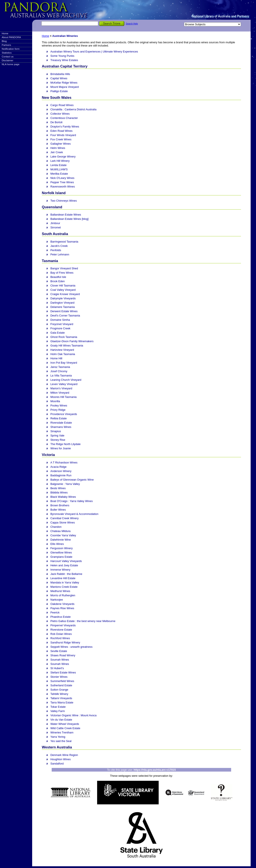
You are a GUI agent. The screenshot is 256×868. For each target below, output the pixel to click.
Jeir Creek (57, 152)
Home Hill (56, 358)
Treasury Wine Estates (64, 60)
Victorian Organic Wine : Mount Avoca (73, 715)
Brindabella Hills (60, 74)
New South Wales (57, 98)
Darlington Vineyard (62, 303)
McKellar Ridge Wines (64, 83)
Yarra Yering (58, 737)
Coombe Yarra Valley (63, 535)
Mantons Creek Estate (64, 587)
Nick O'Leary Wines (62, 178)
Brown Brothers (60, 505)
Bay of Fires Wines (62, 273)
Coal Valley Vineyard (63, 290)
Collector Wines (60, 114)
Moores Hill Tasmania (63, 397)
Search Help (132, 24)
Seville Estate (59, 651)
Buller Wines (58, 510)
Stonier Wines (59, 677)
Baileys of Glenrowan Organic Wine (72, 480)
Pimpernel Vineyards (63, 625)
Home (5, 33)
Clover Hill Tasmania (63, 286)
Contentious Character (64, 118)
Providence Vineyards (64, 414)
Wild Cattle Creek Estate (65, 728)
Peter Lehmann (60, 254)
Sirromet (56, 227)
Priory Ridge (58, 410)
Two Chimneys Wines (64, 201)
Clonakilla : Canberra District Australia (73, 109)
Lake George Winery (63, 157)
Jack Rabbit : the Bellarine (66, 574)
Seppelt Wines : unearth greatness (71, 647)
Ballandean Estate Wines (66, 215)
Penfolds (56, 250)
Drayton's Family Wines (65, 127)
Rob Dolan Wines (61, 634)
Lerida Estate (58, 165)
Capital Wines (59, 78)
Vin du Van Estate (61, 720)
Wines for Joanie (61, 448)
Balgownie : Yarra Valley (65, 484)
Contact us (8, 57)
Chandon (56, 527)
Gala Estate (58, 333)
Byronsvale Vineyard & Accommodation (74, 514)
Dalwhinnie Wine (61, 540)
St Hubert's (57, 668)
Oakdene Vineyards (62, 604)
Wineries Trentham (62, 732)
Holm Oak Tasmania (63, 354)
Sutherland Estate (61, 685)
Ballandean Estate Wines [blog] (69, 219)
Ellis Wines (57, 544)
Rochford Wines (60, 638)
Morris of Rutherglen (63, 595)
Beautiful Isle (58, 277)
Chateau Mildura (60, 531)
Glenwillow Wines (61, 552)
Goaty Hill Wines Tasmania (67, 346)
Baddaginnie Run (61, 475)
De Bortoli (56, 122)
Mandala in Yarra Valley (65, 582)
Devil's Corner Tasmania (65, 316)
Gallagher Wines (61, 144)
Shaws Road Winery (63, 655)
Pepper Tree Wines (62, 182)
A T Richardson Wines (64, 462)
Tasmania (50, 261)
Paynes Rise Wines (62, 608)
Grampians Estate (61, 557)
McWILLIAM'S (59, 169)
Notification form (11, 49)
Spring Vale (57, 435)
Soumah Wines (60, 660)
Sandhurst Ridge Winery (65, 642)
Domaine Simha (60, 320)
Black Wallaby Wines (63, 497)
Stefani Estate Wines (63, 672)
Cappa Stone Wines (63, 522)
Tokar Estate (58, 707)
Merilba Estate (59, 174)
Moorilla (55, 401)
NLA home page (11, 64)
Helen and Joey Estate (64, 565)
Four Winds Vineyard (63, 135)
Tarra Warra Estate (62, 702)
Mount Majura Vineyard (65, 87)
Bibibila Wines (59, 492)
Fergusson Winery (62, 548)
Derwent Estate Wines (64, 311)
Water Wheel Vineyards (65, 724)
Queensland (52, 207)
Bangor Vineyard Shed (64, 268)
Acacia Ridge (58, 467)
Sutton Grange (59, 690)
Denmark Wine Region (64, 755)
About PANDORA (11, 37)
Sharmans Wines (61, 427)
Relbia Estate (59, 418)
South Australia (55, 234)
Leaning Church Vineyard (66, 380)
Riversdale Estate (61, 423)
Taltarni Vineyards (61, 698)
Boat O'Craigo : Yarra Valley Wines (72, 501)
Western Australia (57, 747)
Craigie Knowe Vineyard (65, 294)
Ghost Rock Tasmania (64, 337)
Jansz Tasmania (60, 367)
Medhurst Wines (60, 591)
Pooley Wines (59, 406)
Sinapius (56, 431)
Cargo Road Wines (62, 105)
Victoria (48, 455)
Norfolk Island (54, 193)
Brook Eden (58, 281)
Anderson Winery (61, 471)
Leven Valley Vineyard (64, 384)
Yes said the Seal (61, 741)
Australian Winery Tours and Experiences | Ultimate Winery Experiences (94, 52)
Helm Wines (58, 148)
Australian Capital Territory (65, 66)
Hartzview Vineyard (62, 350)
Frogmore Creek (60, 328)
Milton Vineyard (60, 393)
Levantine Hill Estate (63, 578)
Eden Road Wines (61, 131)
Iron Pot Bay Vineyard (64, 363)
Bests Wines (58, 488)
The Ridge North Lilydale (66, 444)
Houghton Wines (61, 759)
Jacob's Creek (59, 246)
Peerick (55, 612)
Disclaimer (8, 60)
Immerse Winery (60, 570)
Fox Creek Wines (61, 139)
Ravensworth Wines (63, 187)
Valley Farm (58, 711)
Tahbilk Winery (59, 694)
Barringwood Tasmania (64, 242)
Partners (6, 45)
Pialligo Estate (59, 91)
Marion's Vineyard (61, 388)
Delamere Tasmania (63, 307)
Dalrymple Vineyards (63, 298)
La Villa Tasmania (61, 376)
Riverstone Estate (61, 630)
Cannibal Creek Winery (65, 518)
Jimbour (55, 223)
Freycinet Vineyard (62, 324)
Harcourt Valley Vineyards (66, 561)
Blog (4, 41)
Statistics (7, 53)
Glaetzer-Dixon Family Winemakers (72, 341)
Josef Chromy (59, 371)
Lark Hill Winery (60, 161)
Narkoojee (57, 600)
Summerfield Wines (62, 681)
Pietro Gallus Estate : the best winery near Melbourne (83, 621)
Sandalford (57, 764)
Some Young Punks (62, 56)
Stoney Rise (58, 440)
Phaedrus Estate (61, 617)
